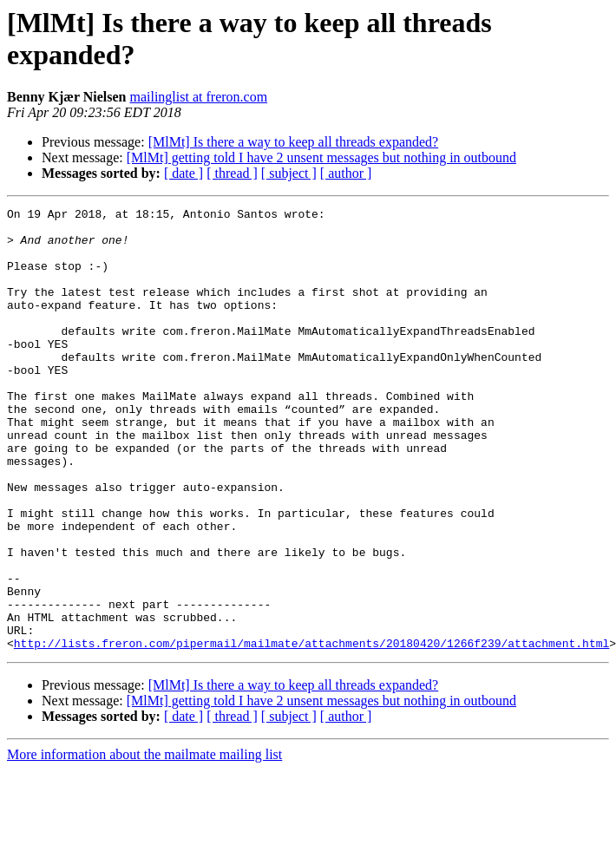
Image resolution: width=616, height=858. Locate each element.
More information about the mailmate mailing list (144, 843)
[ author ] (346, 173)
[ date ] (183, 173)
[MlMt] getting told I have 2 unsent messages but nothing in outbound (321, 157)
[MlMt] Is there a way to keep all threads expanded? (294, 142)
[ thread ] (232, 173)
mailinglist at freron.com (198, 97)
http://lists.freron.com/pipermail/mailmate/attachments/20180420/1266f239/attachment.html (311, 731)
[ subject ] (289, 173)
